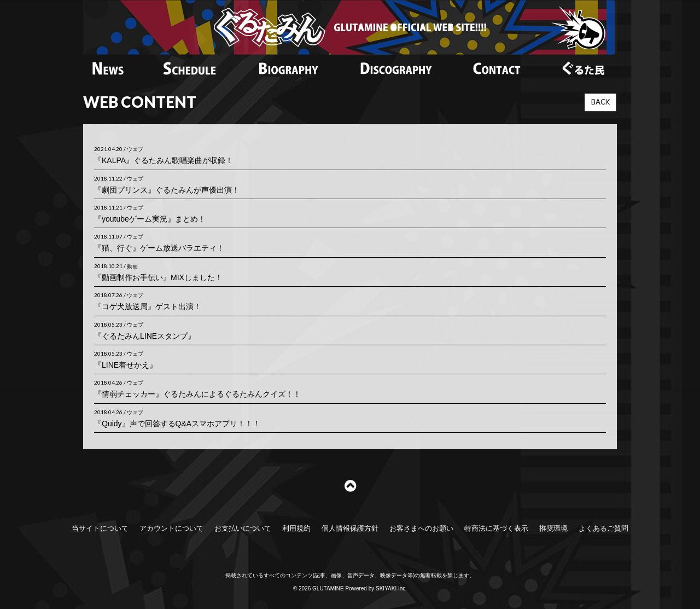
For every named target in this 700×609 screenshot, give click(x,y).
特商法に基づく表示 (496, 528)
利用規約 (296, 528)
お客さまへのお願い (421, 528)
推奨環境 (553, 528)
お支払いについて (243, 528)
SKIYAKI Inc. (391, 588)
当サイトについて (100, 528)
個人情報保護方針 (350, 528)
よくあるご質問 (603, 528)
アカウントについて (171, 528)
